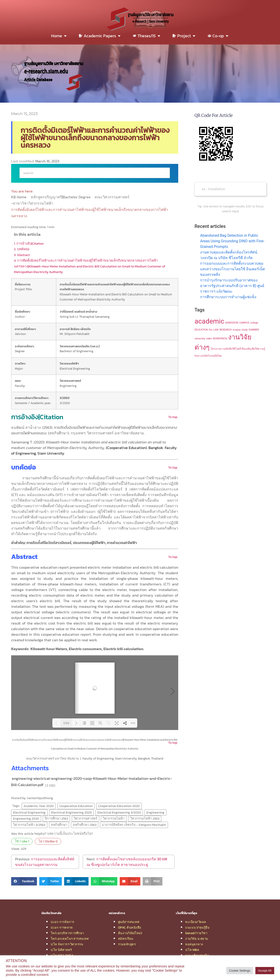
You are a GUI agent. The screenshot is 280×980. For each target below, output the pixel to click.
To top (173, 417)
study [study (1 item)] (245, 330)
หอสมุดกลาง (194, 944)
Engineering (155, 812)
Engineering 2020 (26, 818)
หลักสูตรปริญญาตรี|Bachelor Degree (61, 197)
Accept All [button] (265, 971)
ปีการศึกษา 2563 (56, 818)
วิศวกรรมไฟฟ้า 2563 (145, 818)
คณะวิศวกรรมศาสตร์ (112, 197)
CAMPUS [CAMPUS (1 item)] (244, 323)
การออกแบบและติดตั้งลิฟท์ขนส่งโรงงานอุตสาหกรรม (45, 862)
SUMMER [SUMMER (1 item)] (254, 330)
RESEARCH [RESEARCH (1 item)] (226, 330)
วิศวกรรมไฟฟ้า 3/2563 (29, 825)
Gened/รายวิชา (196, 933)
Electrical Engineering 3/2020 (119, 812)
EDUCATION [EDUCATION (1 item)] (201, 330)
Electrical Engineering (29, 812)
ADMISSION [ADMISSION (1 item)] (232, 323)
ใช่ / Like (22, 841)
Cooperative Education (76, 806)
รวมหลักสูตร (127, 944)
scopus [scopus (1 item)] (237, 330)
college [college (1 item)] (254, 323)
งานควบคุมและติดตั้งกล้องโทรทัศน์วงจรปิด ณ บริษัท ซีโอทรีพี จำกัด (229, 255)
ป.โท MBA (192, 950)
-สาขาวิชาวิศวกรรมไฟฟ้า (33, 203)
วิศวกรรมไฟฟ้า (114, 818)
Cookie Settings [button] (240, 971)
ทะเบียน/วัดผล (196, 922)
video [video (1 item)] (209, 339)
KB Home (19, 197)
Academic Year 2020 (39, 806)
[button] (24, 881)
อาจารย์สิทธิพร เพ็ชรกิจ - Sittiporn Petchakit (134, 825)
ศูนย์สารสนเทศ (129, 922)
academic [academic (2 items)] (209, 321)
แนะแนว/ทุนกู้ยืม (197, 927)
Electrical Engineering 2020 (71, 812)
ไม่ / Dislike (48, 841)
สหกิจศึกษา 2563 (85, 825)
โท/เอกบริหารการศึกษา (67, 933)
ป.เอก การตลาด (62, 927)
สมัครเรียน (126, 939)
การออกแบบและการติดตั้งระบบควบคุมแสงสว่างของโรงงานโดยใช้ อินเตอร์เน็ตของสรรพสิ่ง (232, 269)
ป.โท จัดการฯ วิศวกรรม (67, 944)
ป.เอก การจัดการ (63, 922)
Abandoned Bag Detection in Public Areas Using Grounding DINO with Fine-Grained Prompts (232, 241)
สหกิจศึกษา (59, 825)
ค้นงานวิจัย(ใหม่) (130, 933)
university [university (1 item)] (200, 339)
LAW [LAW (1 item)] (216, 330)
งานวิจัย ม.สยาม (197, 939)
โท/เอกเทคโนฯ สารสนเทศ (70, 939)
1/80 (66, 723)
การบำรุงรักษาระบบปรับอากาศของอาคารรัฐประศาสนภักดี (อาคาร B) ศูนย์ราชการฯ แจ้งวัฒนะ (232, 286)
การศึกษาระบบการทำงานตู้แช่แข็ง (228, 297)
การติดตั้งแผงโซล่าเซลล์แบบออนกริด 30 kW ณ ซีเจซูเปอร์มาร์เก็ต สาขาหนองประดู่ (127, 862)
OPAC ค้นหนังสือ (130, 927)
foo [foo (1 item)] (211, 330)
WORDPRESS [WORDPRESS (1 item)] (220, 339)
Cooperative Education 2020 (119, 806)
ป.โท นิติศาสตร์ (61, 950)
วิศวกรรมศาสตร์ (86, 818)
